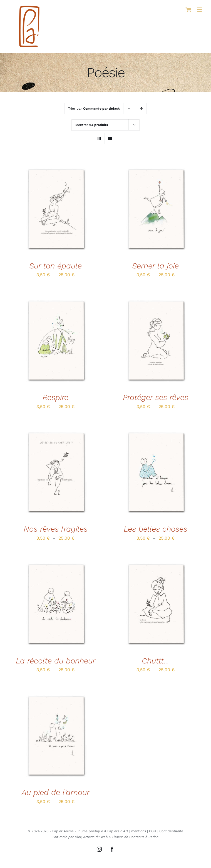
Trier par (94, 109)
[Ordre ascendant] (141, 109)
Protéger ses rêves (156, 397)
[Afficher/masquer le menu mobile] (200, 10)
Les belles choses (156, 529)
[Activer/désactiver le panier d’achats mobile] (188, 10)
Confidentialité (171, 831)
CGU (153, 831)
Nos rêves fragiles (56, 529)
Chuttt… (156, 661)
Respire (55, 397)
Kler (78, 837)
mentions (139, 831)
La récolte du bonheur (56, 661)
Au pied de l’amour (56, 792)
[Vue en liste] (110, 139)
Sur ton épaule (55, 266)
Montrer (92, 125)
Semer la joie (155, 266)
